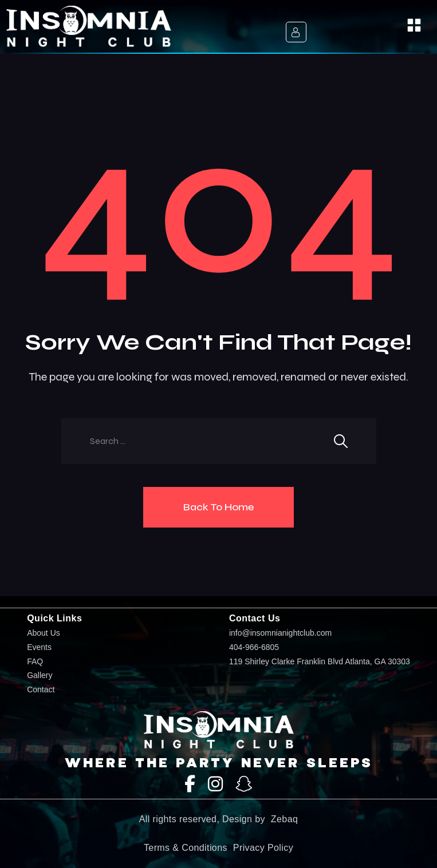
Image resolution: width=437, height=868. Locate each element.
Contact (41, 690)
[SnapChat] (244, 784)
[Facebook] (190, 784)
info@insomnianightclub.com (280, 633)
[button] (414, 27)
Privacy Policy (263, 848)
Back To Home (218, 507)
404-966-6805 (254, 647)
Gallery (40, 675)
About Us (44, 633)
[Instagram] (215, 784)
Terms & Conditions (186, 848)
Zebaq (284, 819)
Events (39, 647)
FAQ (35, 662)
